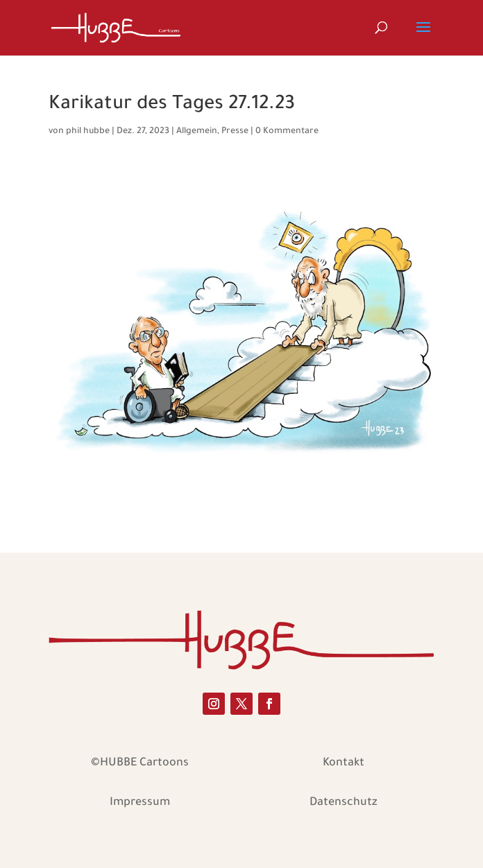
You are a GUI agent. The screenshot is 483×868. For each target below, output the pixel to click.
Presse (235, 132)
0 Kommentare (287, 132)
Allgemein (197, 132)
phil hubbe (88, 132)
